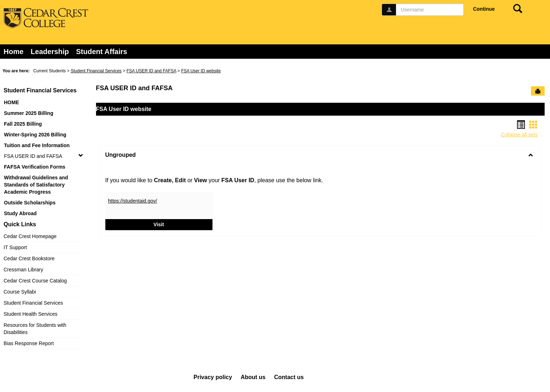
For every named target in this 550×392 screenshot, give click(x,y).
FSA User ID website (201, 71)
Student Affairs (102, 52)
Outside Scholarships (30, 203)
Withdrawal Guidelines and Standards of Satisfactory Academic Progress (36, 185)
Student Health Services (30, 314)
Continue (484, 9)
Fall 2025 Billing (23, 124)
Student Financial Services (96, 71)
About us (253, 377)
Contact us (289, 377)
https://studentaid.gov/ (133, 201)
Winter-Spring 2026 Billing (35, 135)
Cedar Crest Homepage (30, 236)
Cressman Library (23, 270)
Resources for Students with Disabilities (35, 329)
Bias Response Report (29, 343)
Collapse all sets (519, 135)
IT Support (15, 247)
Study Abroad (20, 213)
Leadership (50, 52)
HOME (11, 102)
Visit (183, 224)
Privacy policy (213, 377)
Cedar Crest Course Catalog (35, 281)
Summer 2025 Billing (29, 113)
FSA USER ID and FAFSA (151, 71)
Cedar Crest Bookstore (29, 258)
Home (14, 52)
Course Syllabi (20, 292)
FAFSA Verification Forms (35, 167)
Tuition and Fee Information (37, 145)
